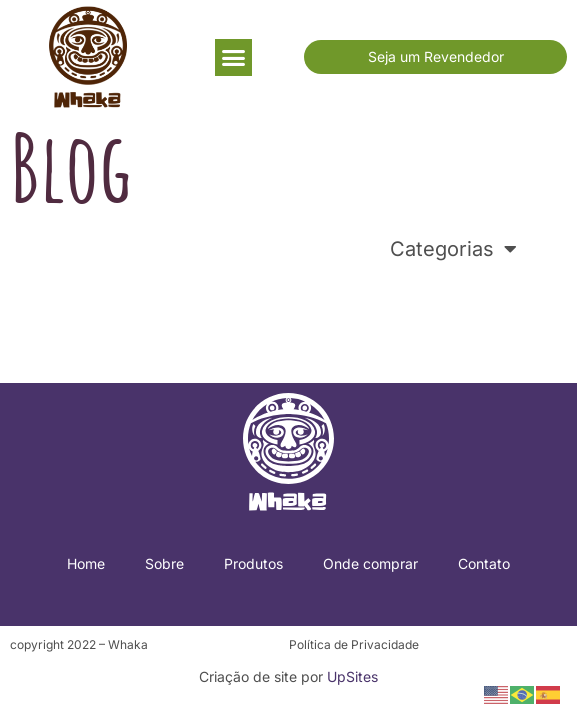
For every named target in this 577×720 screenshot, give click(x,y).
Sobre (164, 563)
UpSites (352, 676)
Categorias (453, 249)
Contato (484, 563)
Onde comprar (370, 563)
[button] (234, 58)
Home (86, 563)
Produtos (253, 563)
